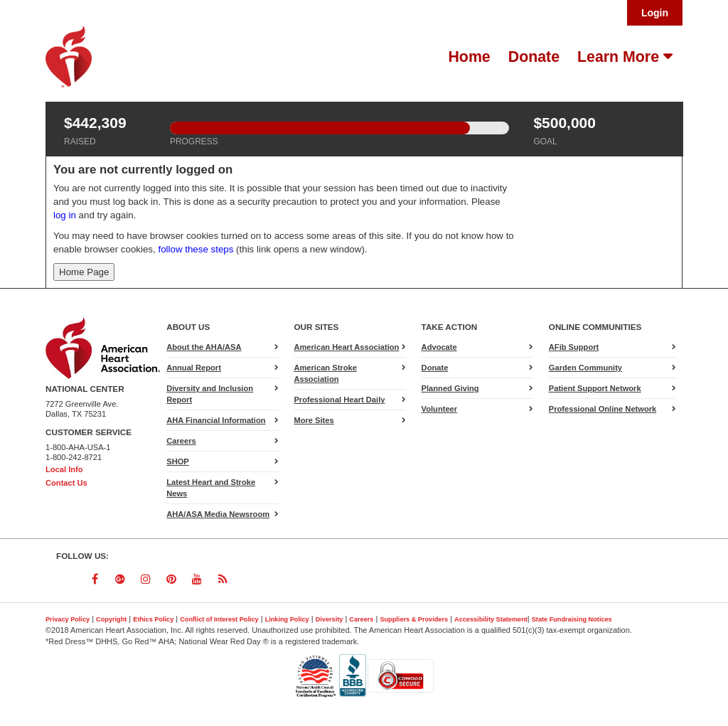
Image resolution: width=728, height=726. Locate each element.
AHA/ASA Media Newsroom (218, 514)
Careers (181, 441)
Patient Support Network (595, 388)
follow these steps (196, 249)
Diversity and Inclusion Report (210, 394)
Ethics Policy (153, 619)
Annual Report (194, 368)
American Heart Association (346, 347)
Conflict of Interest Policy (219, 619)
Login (655, 13)
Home (469, 57)
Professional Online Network (603, 409)
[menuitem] (467, 57)
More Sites (314, 420)
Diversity (330, 619)
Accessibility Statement (491, 619)
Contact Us (66, 483)
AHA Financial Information (216, 420)
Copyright (111, 619)
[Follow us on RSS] (223, 579)
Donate (534, 57)
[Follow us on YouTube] (197, 579)
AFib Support (574, 347)
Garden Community (585, 368)
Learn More (620, 57)
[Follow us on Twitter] (69, 579)
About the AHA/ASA (204, 347)
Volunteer (439, 409)
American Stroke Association (325, 373)
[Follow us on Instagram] (146, 579)
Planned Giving (450, 388)
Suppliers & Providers (414, 619)
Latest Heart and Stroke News (211, 488)
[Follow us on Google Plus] (120, 579)
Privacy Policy (68, 619)
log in (65, 215)
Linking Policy (287, 619)
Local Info (64, 469)
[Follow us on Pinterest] (171, 579)
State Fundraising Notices (572, 619)
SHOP (178, 461)
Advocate (457, 349)
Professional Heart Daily (339, 400)
